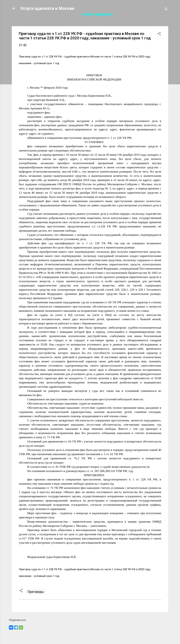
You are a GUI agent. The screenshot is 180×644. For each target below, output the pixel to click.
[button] (159, 34)
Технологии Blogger (90, 635)
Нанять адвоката (98, 14)
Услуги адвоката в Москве (47, 8)
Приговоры (36, 592)
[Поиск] (166, 10)
